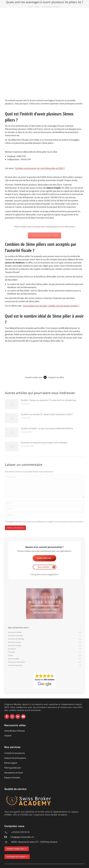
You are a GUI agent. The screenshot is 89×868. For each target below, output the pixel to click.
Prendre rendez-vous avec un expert (44, 235)
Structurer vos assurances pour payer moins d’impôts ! (44, 443)
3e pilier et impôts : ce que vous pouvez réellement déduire (47, 428)
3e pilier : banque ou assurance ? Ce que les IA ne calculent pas (48, 400)
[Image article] (12, 404)
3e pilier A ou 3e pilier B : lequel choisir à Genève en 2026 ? (47, 414)
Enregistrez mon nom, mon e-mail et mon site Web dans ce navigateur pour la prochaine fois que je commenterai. (45, 522)
